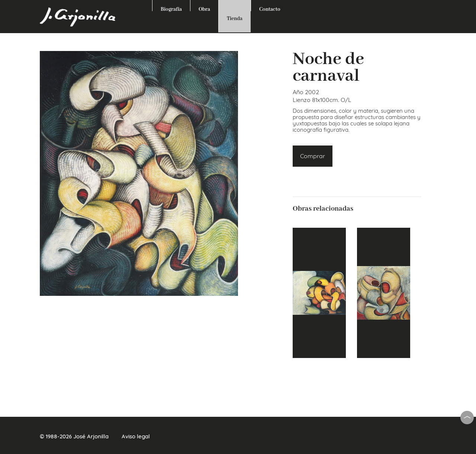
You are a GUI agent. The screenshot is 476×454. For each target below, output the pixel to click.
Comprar (313, 156)
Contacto (270, 9)
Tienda (235, 19)
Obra (204, 9)
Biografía (171, 9)
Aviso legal (136, 436)
